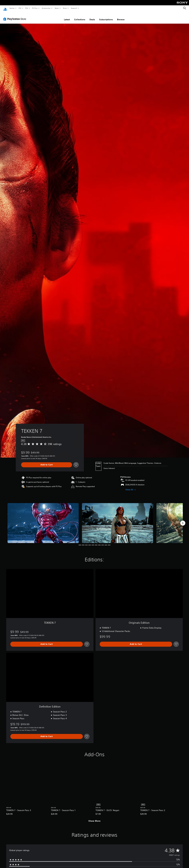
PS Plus (35, 8)
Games (12, 8)
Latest (67, 17)
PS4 (27, 8)
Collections (80, 17)
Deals (92, 17)
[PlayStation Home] (5, 8)
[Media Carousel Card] (43, 520)
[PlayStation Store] (15, 16)
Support (74, 8)
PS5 (20, 8)
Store (65, 8)
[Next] (183, 520)
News (57, 8)
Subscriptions (106, 17)
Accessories (46, 8)
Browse (121, 17)
